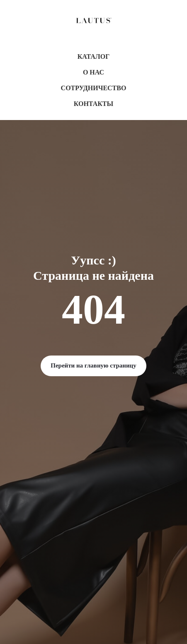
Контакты (94, 104)
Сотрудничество (94, 88)
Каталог (94, 56)
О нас (93, 72)
